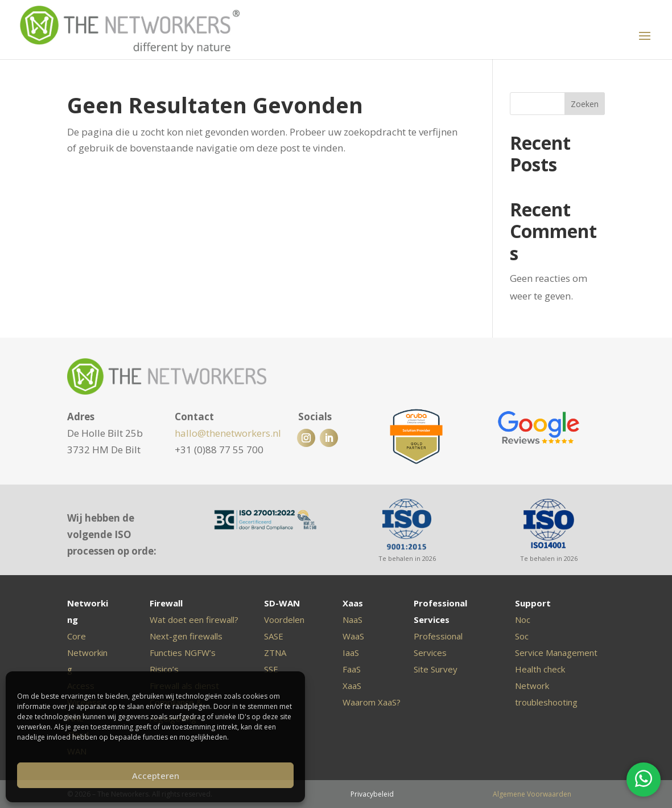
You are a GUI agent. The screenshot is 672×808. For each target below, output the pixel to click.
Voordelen (284, 620)
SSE (271, 669)
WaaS (353, 636)
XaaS (352, 686)
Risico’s (164, 669)
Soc (522, 636)
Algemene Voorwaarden (532, 794)
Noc (523, 620)
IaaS (351, 653)
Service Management (556, 653)
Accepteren (156, 776)
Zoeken (585, 104)
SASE (274, 636)
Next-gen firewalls (186, 636)
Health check (540, 669)
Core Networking (87, 653)
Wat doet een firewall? (194, 620)
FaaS (352, 669)
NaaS (353, 620)
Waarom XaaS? (372, 702)
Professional (438, 636)
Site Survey (436, 669)
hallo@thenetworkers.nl (228, 433)
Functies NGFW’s (183, 653)
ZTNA (275, 653)
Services (430, 653)
